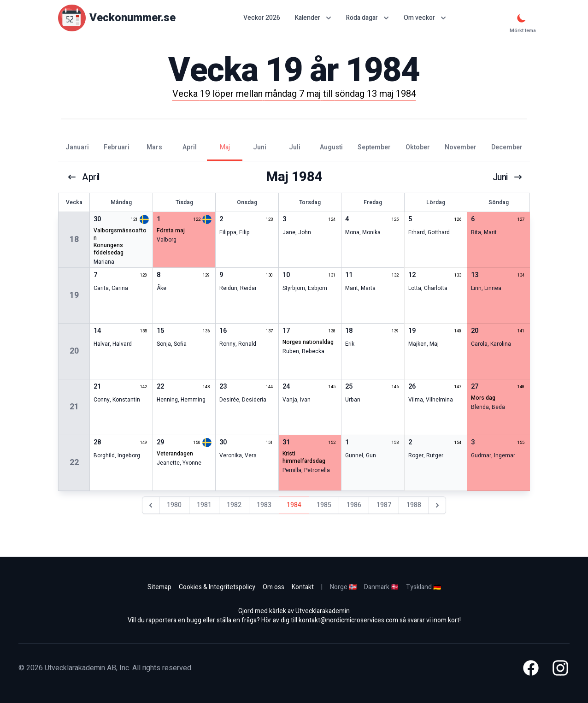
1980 (174, 505)
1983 (264, 505)
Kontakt (303, 587)
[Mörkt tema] (522, 18)
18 (74, 239)
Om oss (273, 587)
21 (74, 407)
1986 (354, 505)
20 (74, 351)
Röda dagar (367, 18)
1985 (324, 505)
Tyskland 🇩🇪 (423, 587)
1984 (294, 505)
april (84, 177)
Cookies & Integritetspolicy (217, 587)
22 (74, 463)
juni (507, 177)
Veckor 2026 (262, 18)
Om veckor (425, 18)
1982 (234, 505)
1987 (384, 505)
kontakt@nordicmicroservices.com (348, 620)
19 (74, 295)
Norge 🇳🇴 (343, 587)
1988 (414, 505)
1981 (204, 505)
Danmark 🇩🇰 (381, 587)
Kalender (313, 18)
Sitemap (159, 587)
